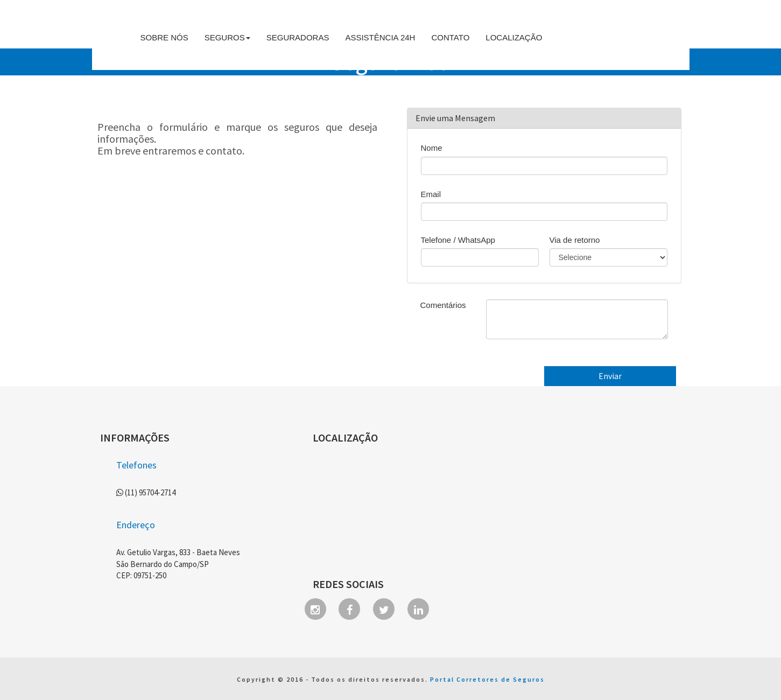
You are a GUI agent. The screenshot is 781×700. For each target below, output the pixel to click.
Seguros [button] (227, 37)
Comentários (443, 305)
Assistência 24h (380, 37)
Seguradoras (298, 37)
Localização (514, 37)
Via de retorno (575, 240)
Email (431, 194)
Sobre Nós (164, 37)
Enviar (610, 376)
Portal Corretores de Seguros (487, 679)
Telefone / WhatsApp (458, 240)
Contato (450, 37)
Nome (432, 148)
